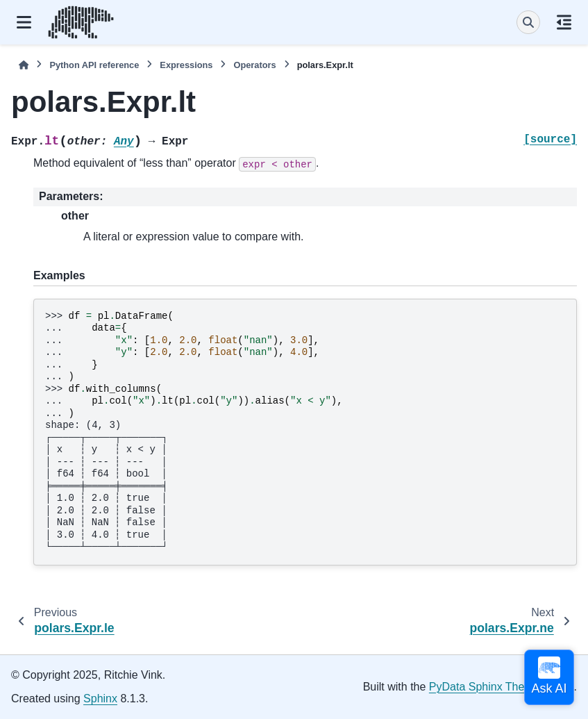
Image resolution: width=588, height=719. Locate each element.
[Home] (24, 65)
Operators (254, 65)
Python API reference (94, 65)
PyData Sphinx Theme (485, 687)
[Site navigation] (24, 22)
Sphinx (100, 699)
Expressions (186, 65)
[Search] (528, 22)
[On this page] (564, 22)
